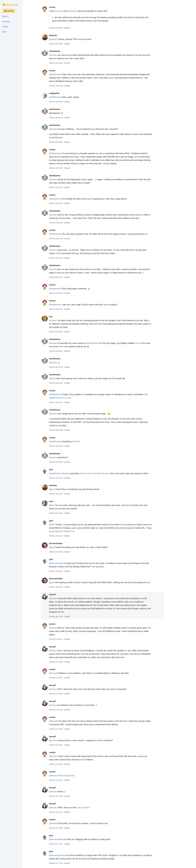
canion (59, 7)
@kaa (58, 378)
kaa (58, 317)
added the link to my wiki (67, 398)
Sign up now (9, 11)
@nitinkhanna (62, 74)
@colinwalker (98, 343)
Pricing (5, 27)
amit (58, 501)
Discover (6, 22)
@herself (60, 628)
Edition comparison (73, 776)
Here (145, 343)
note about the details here (69, 531)
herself (59, 595)
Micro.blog (11, 5)
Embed (74, 28)
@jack (118, 78)
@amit (59, 525)
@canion (60, 39)
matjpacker (61, 93)
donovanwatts (63, 543)
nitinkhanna (61, 51)
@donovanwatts (63, 563)
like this (82, 441)
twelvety (60, 35)
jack (58, 470)
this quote (66, 11)
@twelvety (80, 11)
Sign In (5, 16)
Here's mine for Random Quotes (101, 473)
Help (4, 32)
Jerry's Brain (90, 808)
